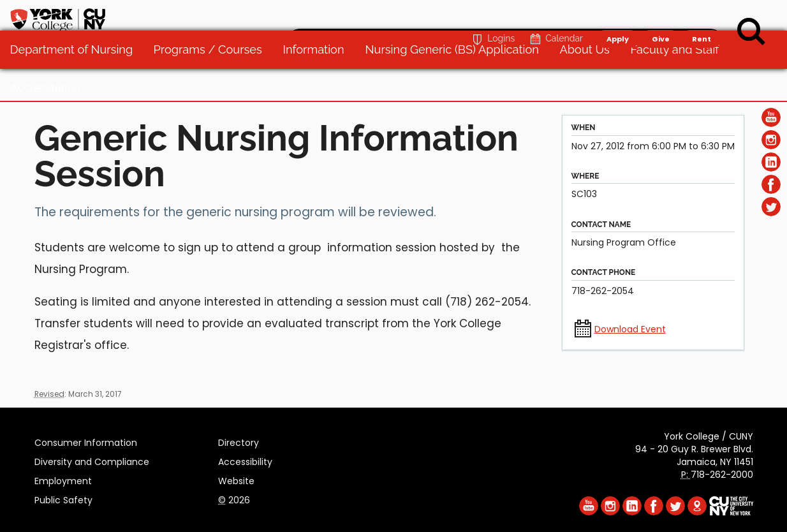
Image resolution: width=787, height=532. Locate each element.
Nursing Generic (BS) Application (457, 83)
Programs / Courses (214, 83)
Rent (702, 17)
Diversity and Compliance (92, 460)
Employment (63, 479)
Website (236, 479)
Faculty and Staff (680, 83)
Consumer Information (86, 441)
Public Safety (63, 498)
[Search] (751, 32)
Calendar (555, 17)
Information (320, 83)
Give (660, 17)
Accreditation (51, 121)
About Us (590, 83)
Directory (239, 441)
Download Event (630, 329)
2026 (234, 498)
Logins (492, 17)
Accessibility (245, 460)
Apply (617, 17)
